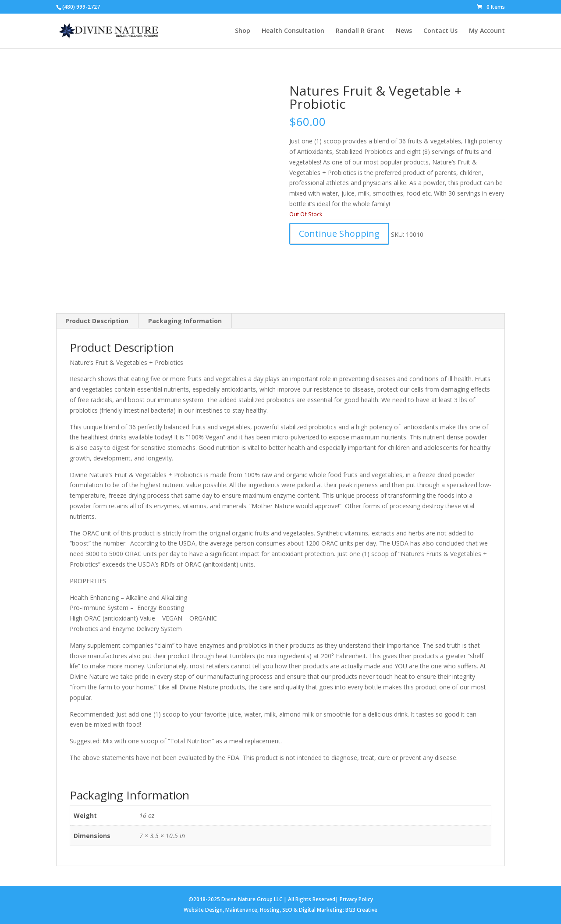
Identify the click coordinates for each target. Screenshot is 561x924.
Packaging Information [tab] (185, 321)
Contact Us (440, 31)
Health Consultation (293, 31)
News (404, 31)
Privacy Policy (356, 899)
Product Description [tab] (97, 321)
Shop (243, 31)
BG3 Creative (361, 910)
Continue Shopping (339, 234)
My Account (487, 31)
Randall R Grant (360, 31)
